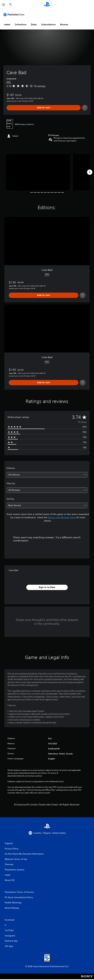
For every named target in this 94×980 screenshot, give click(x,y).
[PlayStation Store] (15, 14)
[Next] (90, 172)
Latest (7, 24)
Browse (64, 24)
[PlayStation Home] (47, 5)
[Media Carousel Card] (38, 172)
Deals (34, 24)
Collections (21, 24)
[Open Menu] (4, 5)
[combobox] (47, 475)
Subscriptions (48, 24)
